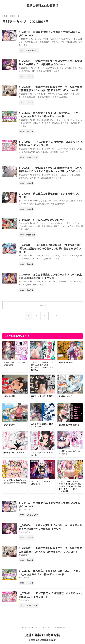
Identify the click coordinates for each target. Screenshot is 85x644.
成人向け (74, 42)
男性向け (49, 71)
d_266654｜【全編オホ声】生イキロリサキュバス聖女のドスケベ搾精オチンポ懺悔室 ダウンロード (50, 62)
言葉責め (61, 204)
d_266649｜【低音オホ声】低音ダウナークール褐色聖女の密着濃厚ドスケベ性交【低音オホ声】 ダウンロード (50, 88)
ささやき (37, 175)
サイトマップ (46, 627)
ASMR (35, 201)
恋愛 (42, 152)
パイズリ (71, 120)
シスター (66, 94)
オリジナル (68, 39)
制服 (28, 152)
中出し (30, 42)
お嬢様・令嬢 (48, 39)
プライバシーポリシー (29, 627)
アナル (45, 68)
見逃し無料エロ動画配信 (42, 5)
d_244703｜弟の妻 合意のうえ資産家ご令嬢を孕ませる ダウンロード (49, 34)
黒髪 (25, 45)
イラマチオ (38, 94)
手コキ (33, 71)
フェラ (76, 39)
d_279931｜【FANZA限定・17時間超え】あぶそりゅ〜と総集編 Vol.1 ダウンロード (51, 143)
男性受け (40, 71)
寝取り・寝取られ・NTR (54, 42)
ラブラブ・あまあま (69, 149)
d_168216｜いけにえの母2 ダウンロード (42, 220)
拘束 (39, 204)
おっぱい (38, 39)
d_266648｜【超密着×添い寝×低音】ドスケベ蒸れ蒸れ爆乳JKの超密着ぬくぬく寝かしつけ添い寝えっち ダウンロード (50, 248)
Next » (43, 305)
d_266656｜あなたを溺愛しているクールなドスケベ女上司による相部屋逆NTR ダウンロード (50, 276)
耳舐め (57, 71)
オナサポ (47, 94)
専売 (49, 123)
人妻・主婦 (39, 42)
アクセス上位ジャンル (51, 223)
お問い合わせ (60, 627)
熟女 (78, 226)
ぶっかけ (38, 68)
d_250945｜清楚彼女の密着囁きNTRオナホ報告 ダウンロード (50, 195)
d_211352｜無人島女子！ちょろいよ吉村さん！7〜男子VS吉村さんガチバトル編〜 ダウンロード (50, 114)
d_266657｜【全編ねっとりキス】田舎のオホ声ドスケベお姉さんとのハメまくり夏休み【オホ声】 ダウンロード (50, 169)
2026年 (12, 16)
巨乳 (67, 42)
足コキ (65, 152)
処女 (23, 152)
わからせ (58, 39)
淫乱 (42, 178)
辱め (75, 123)
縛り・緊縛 (32, 285)
